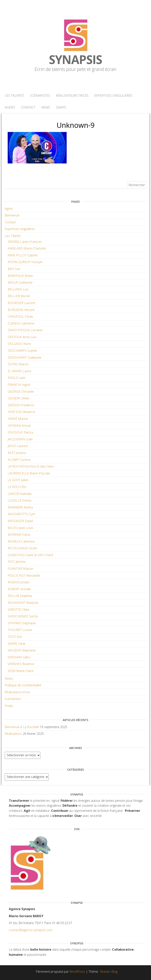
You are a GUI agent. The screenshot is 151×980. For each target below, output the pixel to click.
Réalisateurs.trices (72, 96)
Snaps (61, 107)
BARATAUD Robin (20, 276)
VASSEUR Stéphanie (22, 650)
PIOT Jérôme (17, 562)
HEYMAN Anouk (19, 426)
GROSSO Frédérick (21, 405)
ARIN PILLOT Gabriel (23, 255)
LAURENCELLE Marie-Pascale (29, 473)
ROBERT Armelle (19, 589)
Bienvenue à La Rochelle (22, 727)
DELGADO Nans (19, 344)
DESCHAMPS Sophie (22, 351)
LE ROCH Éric (17, 487)
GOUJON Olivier (19, 398)
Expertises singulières (113, 96)
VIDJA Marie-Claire (21, 671)
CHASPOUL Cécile (20, 316)
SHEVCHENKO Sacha (23, 616)
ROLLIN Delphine (20, 596)
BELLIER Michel (19, 296)
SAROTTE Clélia (18, 610)
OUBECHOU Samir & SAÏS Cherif (30, 555)
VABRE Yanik (17, 644)
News (46, 107)
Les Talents (14, 96)
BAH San (14, 269)
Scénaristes (40, 96)
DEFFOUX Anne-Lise (22, 337)
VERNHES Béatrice (21, 664)
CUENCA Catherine (21, 323)
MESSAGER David (20, 521)
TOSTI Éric (15, 637)
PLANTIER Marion (21, 569)
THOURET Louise (20, 630)
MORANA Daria (19, 535)
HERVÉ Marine (18, 419)
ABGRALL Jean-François (25, 242)
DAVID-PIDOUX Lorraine (25, 330)
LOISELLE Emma (19, 500)
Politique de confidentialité (23, 685)
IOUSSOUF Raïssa (20, 432)
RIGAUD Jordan (19, 582)
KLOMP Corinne (19, 460)
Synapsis (75, 59)
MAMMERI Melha (20, 507)
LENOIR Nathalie (20, 494)
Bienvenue (12, 215)
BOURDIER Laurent (21, 303)
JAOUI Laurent (18, 446)
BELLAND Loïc (18, 289)
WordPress (77, 972)
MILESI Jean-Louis (21, 528)
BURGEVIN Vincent (21, 310)
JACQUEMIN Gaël (20, 439)
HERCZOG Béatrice (21, 412)
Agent (10, 107)
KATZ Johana (17, 453)
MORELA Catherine (21, 541)
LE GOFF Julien (18, 480)
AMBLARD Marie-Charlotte (27, 248)
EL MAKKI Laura (19, 371)
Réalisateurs (13, 734)
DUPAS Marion (18, 364)
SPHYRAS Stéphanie (22, 623)
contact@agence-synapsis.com (31, 930)
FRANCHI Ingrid (19, 385)
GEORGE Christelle (21, 392)
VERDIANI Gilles (19, 657)
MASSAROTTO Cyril (21, 514)
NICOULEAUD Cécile (22, 548)
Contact (28, 107)
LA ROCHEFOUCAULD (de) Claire (31, 466)
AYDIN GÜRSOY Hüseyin (25, 262)
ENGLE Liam (17, 378)
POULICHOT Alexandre (24, 575)
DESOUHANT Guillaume (24, 357)
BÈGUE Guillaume (20, 282)
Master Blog (109, 972)
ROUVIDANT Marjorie (23, 603)
